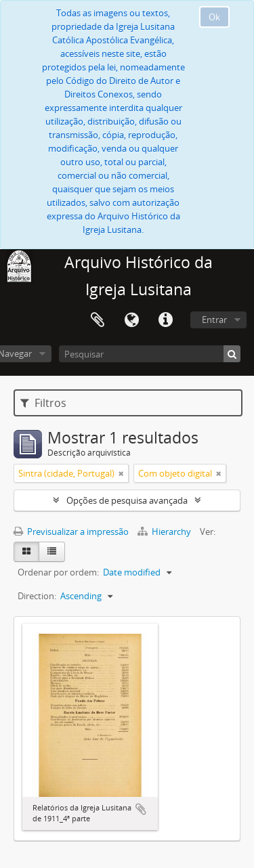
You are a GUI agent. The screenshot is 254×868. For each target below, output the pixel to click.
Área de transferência (98, 320)
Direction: (37, 596)
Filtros (43, 403)
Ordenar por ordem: (58, 572)
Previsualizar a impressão (71, 531)
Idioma (131, 320)
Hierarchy (165, 531)
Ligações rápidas (165, 320)
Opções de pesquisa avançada (127, 500)
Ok (214, 17)
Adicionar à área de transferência (141, 809)
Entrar (214, 320)
